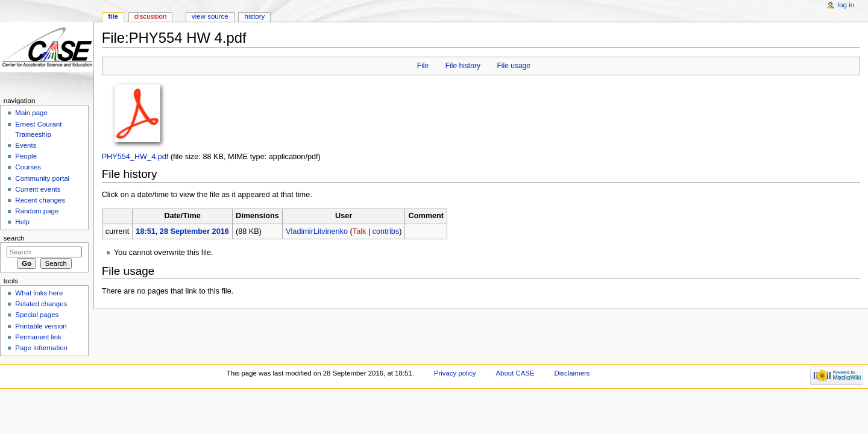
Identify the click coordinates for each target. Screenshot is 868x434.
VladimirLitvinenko (317, 231)
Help (22, 222)
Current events (38, 189)
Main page (31, 113)
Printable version (41, 326)
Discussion (150, 16)
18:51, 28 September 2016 (182, 231)
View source (210, 16)
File (423, 66)
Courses (28, 167)
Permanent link (38, 337)
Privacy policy (455, 373)
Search (14, 238)
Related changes (41, 304)
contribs (386, 231)
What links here (39, 293)
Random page (37, 211)
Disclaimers (572, 373)
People (26, 156)
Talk (360, 231)
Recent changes (40, 200)
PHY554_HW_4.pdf (135, 157)
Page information (41, 348)
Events (26, 145)
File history (463, 66)
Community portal (42, 178)
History (255, 16)
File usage (514, 66)
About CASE (515, 373)
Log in (846, 5)
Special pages (37, 315)
